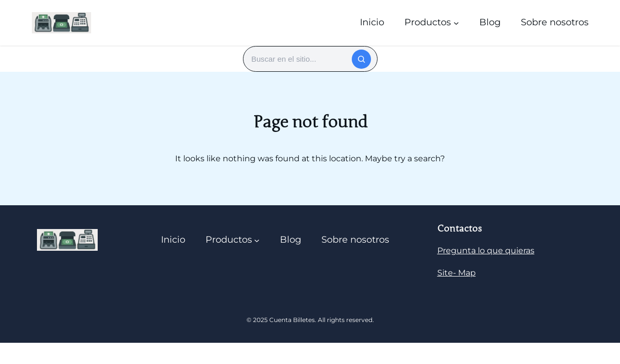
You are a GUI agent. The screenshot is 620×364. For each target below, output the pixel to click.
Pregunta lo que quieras (486, 251)
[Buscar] (361, 59)
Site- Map (457, 273)
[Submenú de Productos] (456, 22)
